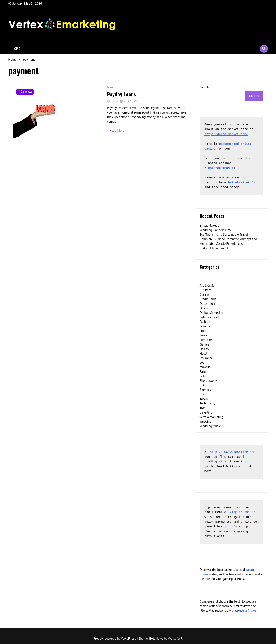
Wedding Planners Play (215, 230)
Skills (203, 394)
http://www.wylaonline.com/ (233, 452)
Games (204, 344)
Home (16, 48)
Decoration (207, 304)
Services (205, 390)
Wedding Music (210, 426)
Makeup (205, 367)
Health (204, 349)
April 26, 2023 (130, 101)
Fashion (205, 322)
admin (113, 101)
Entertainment (209, 317)
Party (203, 372)
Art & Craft (207, 285)
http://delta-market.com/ (226, 134)
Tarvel (204, 399)
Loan (110, 87)
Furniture (206, 340)
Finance (205, 326)
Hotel (203, 353)
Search (204, 87)
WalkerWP (175, 638)
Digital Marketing (211, 313)
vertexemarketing (212, 417)
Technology (208, 403)
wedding (206, 421)
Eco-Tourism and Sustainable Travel (224, 234)
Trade (204, 408)
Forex (203, 335)
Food (203, 331)
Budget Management (214, 248)
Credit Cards (208, 299)
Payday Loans (122, 94)
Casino (204, 294)
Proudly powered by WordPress (115, 638)
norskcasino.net (246, 610)
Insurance (206, 358)
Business (206, 290)
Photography (208, 381)
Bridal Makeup (209, 225)
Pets (203, 376)
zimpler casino (243, 512)
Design (204, 308)
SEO (203, 385)
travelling (206, 412)
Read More (117, 130)
